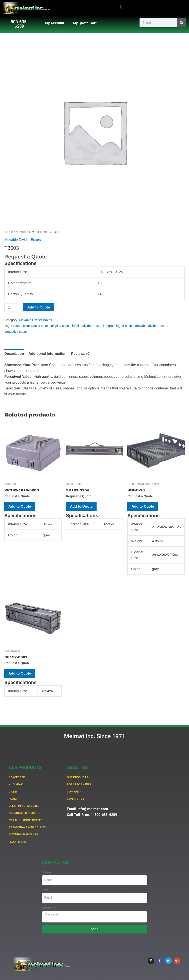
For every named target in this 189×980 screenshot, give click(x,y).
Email (46, 890)
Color (12, 536)
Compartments (20, 283)
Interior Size (18, 272)
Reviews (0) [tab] (81, 354)
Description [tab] (14, 354)
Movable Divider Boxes (33, 232)
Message (49, 908)
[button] (121, 7)
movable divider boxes (151, 326)
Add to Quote (39, 307)
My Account (55, 23)
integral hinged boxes (118, 326)
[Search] (182, 23)
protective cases (16, 332)
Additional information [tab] (47, 354)
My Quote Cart (85, 23)
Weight (137, 542)
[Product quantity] (11, 308)
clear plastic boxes (36, 326)
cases (17, 326)
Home (9, 232)
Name (46, 872)
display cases (61, 326)
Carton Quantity (21, 294)
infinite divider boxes (87, 326)
